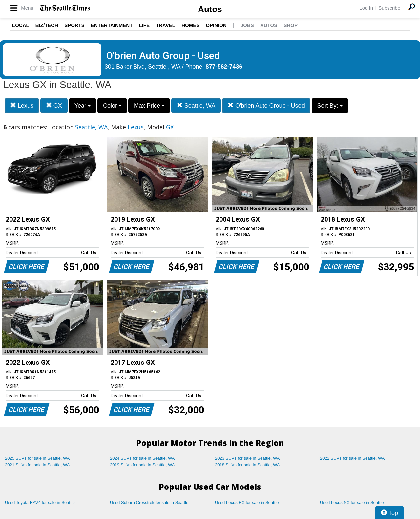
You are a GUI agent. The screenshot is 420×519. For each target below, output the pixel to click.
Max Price (149, 106)
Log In (366, 8)
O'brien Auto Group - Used (266, 105)
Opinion (216, 25)
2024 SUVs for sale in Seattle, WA (142, 458)
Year (83, 106)
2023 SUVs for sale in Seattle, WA (247, 458)
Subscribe (389, 8)
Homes (190, 25)
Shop (291, 25)
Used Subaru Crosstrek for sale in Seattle (149, 502)
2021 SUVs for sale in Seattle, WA (37, 465)
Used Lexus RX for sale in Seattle (247, 502)
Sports (74, 25)
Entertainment (112, 25)
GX (54, 105)
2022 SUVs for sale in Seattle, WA (352, 458)
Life (144, 25)
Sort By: (330, 106)
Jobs (247, 25)
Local (21, 25)
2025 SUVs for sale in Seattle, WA (37, 458)
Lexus (22, 105)
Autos (210, 9)
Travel (166, 25)
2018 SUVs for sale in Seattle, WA (247, 465)
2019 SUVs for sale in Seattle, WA (142, 465)
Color (112, 106)
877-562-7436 (224, 67)
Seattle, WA (196, 105)
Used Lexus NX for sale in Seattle (352, 502)
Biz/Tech (47, 25)
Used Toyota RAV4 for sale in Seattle (40, 502)
